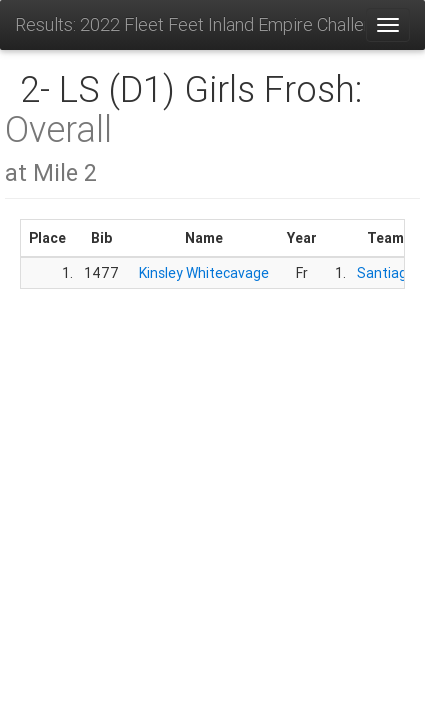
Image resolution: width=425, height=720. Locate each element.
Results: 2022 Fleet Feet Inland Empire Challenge (190, 24)
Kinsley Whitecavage (204, 273)
